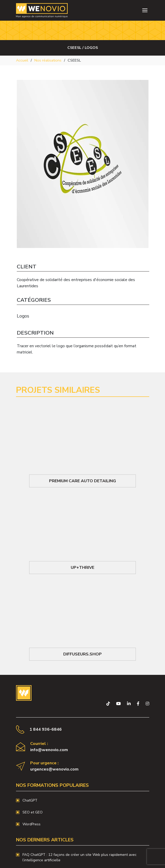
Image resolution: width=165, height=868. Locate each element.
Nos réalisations (48, 60)
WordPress (32, 824)
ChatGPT (30, 800)
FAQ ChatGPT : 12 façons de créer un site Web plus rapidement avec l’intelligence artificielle (80, 857)
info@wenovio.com (49, 750)
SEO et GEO (33, 812)
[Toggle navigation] (145, 10)
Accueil (22, 60)
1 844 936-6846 (46, 729)
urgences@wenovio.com (54, 769)
